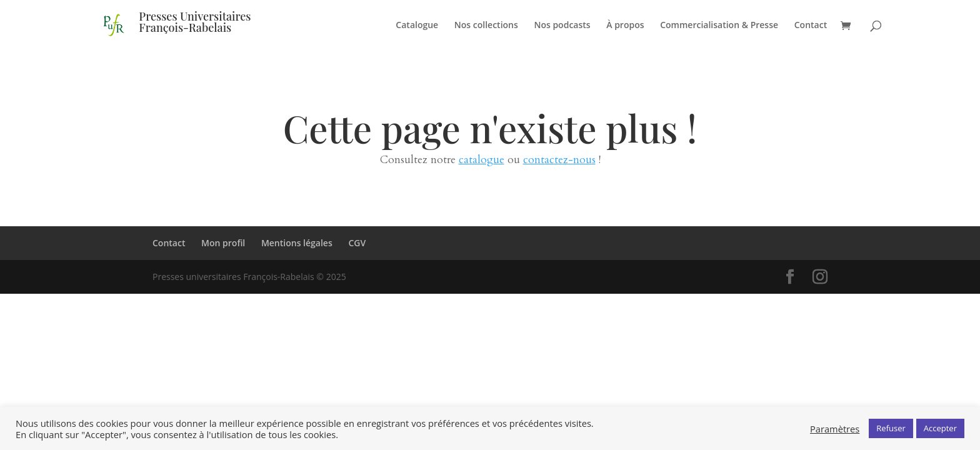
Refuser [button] (891, 428)
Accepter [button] (940, 428)
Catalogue (417, 26)
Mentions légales (297, 243)
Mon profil (223, 243)
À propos (625, 26)
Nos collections (486, 26)
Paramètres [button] (835, 429)
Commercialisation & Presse (719, 26)
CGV (357, 243)
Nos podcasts (562, 26)
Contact (811, 26)
